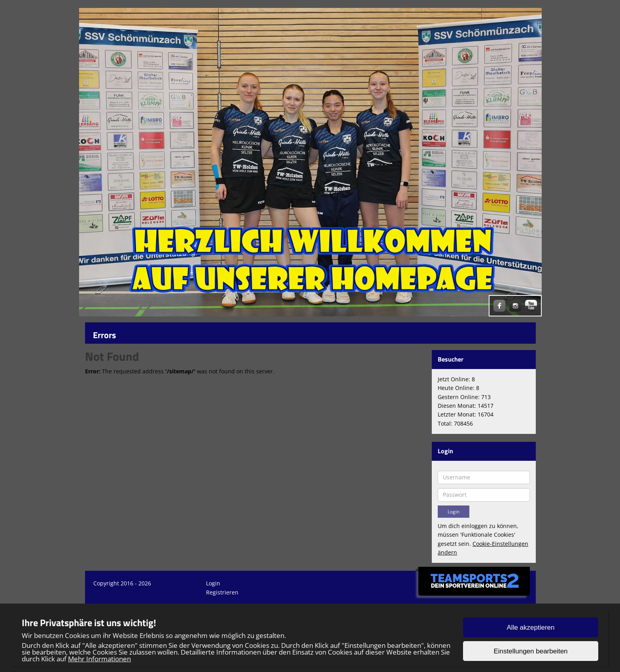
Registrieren (222, 592)
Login (213, 583)
